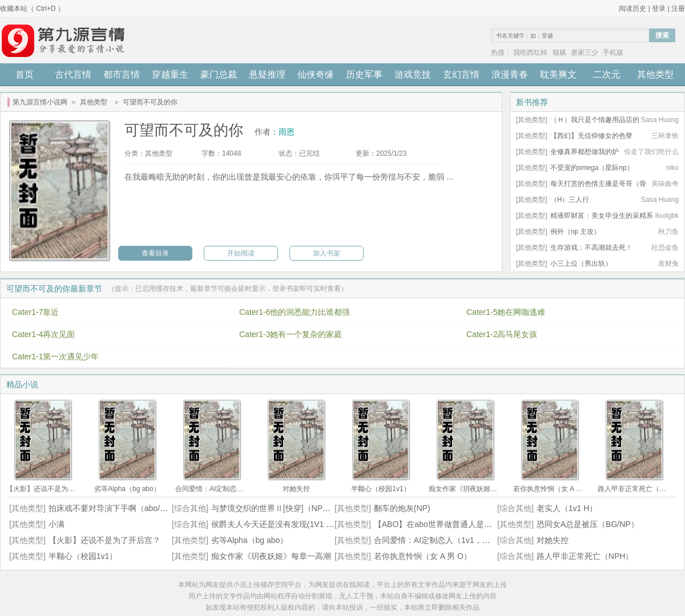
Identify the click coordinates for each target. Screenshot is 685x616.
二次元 (607, 74)
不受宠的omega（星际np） (592, 168)
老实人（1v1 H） (567, 508)
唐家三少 (585, 52)
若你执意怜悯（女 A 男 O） (423, 556)
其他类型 (655, 74)
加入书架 (327, 253)
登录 (659, 9)
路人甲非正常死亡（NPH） (585, 556)
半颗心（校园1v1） (83, 556)
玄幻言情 (461, 74)
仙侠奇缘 (316, 74)
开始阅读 (241, 253)
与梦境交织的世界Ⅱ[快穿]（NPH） (274, 508)
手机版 (613, 52)
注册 (678, 9)
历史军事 (364, 74)
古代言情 (73, 74)
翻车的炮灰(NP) (402, 508)
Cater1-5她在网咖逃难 (506, 312)
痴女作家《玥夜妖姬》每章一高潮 (271, 556)
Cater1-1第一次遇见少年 (55, 356)
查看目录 (155, 253)
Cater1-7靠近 (35, 312)
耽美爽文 (558, 74)
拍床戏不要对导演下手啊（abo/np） (113, 508)
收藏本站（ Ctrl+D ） (32, 9)
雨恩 (287, 132)
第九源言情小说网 (40, 102)
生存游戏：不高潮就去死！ (591, 248)
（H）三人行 (570, 200)
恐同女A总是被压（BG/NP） (588, 524)
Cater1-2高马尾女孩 (502, 334)
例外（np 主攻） (576, 232)
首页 (25, 74)
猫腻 (559, 52)
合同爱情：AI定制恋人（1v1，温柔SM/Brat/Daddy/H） (471, 540)
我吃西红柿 (530, 52)
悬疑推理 (267, 74)
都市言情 (122, 74)
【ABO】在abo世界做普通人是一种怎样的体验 (457, 524)
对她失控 (553, 540)
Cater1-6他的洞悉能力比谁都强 (295, 312)
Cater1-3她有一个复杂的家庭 (291, 334)
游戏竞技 (413, 74)
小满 (57, 524)
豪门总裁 (219, 74)
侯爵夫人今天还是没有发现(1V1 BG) (276, 524)
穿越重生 (170, 74)
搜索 (662, 35)
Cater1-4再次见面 (43, 334)
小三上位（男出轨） (581, 264)
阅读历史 (632, 9)
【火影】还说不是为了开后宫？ (104, 540)
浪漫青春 (510, 74)
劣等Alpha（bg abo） (250, 540)
